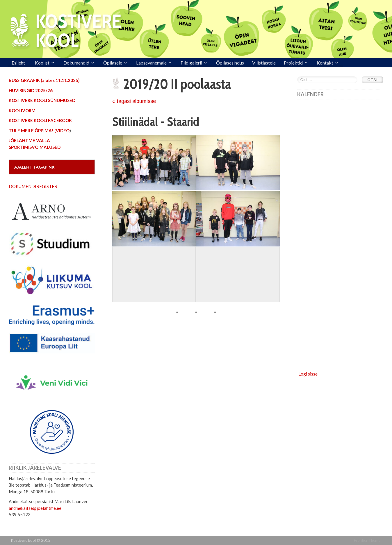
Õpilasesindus (230, 63)
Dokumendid (76, 63)
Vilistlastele (264, 63)
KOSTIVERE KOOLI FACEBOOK (40, 120)
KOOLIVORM (22, 110)
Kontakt (325, 63)
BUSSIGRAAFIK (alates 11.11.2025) (44, 80)
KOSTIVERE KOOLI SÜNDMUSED (42, 100)
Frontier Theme (367, 540)
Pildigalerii (191, 63)
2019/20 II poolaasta (177, 84)
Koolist (42, 63)
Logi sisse (308, 374)
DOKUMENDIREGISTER (33, 186)
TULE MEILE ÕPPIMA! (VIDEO (39, 131)
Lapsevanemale (151, 63)
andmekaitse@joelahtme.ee (35, 508)
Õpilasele (113, 63)
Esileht (18, 63)
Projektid (293, 63)
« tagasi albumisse (134, 101)
